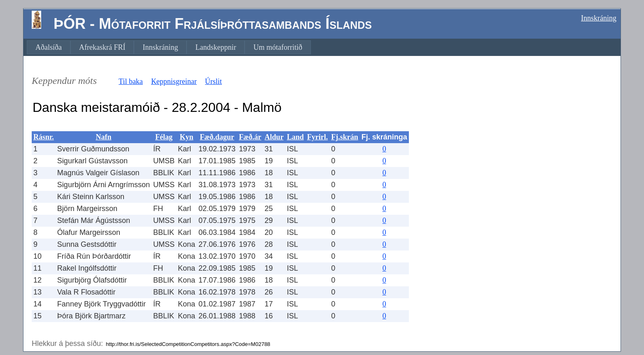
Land (295, 137)
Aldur (274, 137)
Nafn (103, 137)
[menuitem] (49, 47)
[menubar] (169, 47)
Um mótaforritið (278, 47)
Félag (164, 137)
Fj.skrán (345, 137)
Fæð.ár (250, 137)
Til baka (131, 81)
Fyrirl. (317, 137)
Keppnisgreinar (174, 81)
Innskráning (599, 18)
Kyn (187, 137)
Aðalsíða (49, 47)
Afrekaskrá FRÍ (102, 47)
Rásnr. (44, 137)
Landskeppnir (216, 47)
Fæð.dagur (217, 137)
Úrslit (213, 81)
